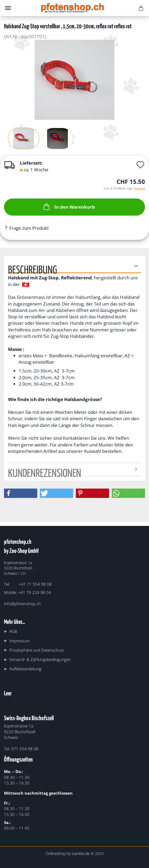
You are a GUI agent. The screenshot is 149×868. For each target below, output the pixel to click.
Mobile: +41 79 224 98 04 (28, 592)
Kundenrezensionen (45, 473)
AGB (13, 631)
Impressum (19, 641)
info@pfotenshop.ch (22, 604)
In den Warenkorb (69, 207)
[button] (21, 493)
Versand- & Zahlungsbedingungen (40, 659)
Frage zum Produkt (29, 228)
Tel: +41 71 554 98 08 (28, 584)
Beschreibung (32, 269)
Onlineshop (56, 853)
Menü (8, 8)
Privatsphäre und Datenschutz (37, 650)
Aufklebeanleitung (25, 669)
